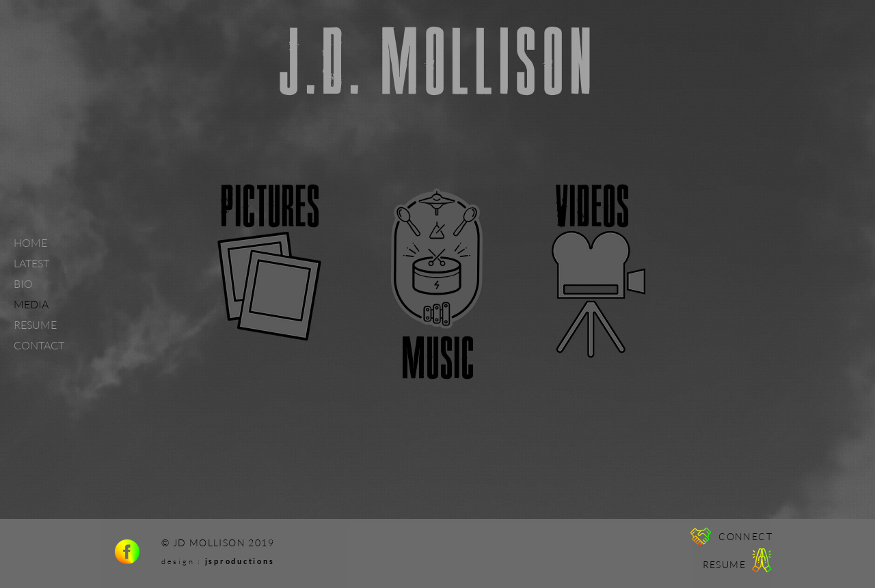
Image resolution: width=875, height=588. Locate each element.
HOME (30, 243)
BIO (23, 284)
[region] (270, 259)
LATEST (31, 263)
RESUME (35, 325)
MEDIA (31, 304)
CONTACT (39, 345)
